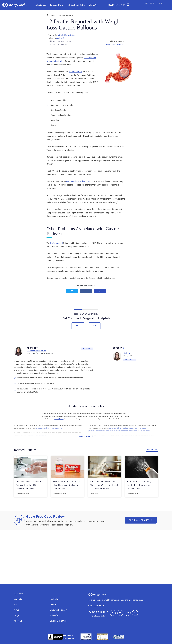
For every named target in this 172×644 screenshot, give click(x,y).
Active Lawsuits (41, 5)
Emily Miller (61, 38)
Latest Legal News (57, 5)
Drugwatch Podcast (59, 610)
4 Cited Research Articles (115, 44)
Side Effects (55, 615)
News (53, 15)
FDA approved (56, 243)
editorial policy (59, 419)
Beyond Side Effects (59, 621)
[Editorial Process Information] (123, 348)
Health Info (55, 599)
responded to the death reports (80, 181)
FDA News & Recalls (64, 15)
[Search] (127, 5)
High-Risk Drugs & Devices (76, 5)
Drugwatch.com (14, 5)
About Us (18, 621)
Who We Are (93, 5)
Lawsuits (18, 599)
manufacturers (75, 72)
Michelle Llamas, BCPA (66, 35)
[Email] (87, 349)
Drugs (17, 615)
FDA (16, 604)
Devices (53, 604)
